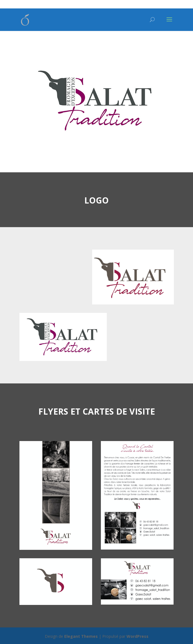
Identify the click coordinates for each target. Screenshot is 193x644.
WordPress (137, 636)
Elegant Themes (81, 636)
